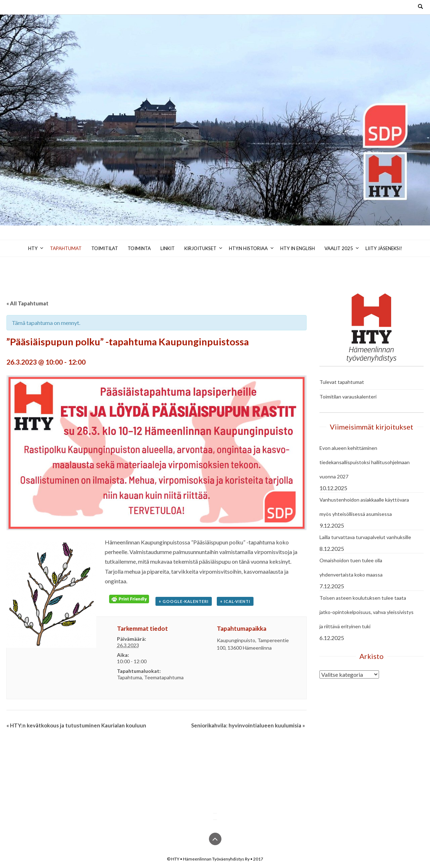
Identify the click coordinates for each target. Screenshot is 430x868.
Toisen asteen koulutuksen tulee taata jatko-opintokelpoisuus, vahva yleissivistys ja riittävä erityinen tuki (367, 612)
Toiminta (139, 248)
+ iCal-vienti (235, 601)
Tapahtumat (66, 248)
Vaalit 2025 (339, 248)
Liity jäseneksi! (384, 248)
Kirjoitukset (200, 248)
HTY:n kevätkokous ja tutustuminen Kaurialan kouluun (76, 725)
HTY (33, 248)
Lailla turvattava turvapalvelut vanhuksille (365, 537)
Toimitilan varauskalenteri (348, 397)
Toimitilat (105, 248)
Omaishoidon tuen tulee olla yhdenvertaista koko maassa (351, 567)
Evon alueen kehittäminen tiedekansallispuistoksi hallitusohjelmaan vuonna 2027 (365, 462)
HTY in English (298, 248)
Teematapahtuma (164, 677)
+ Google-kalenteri (184, 601)
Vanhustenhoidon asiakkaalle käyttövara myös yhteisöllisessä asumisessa (364, 507)
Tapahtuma (129, 677)
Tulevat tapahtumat (342, 382)
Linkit (168, 248)
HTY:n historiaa (248, 248)
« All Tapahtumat (27, 303)
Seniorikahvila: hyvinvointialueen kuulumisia (248, 725)
